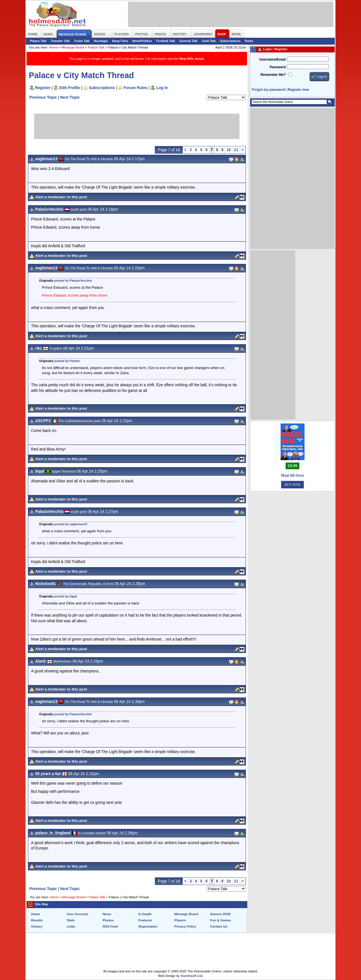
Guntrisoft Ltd (192, 976)
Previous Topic (43, 97)
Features (145, 920)
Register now (298, 90)
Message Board (73, 47)
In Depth (145, 914)
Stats (71, 920)
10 (229, 150)
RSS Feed (110, 926)
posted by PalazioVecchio (73, 281)
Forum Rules (135, 88)
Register (43, 88)
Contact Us (219, 926)
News (107, 914)
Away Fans (120, 41)
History (37, 926)
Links (71, 926)
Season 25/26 (220, 914)
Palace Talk (38, 41)
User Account (77, 914)
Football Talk (166, 41)
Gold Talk (209, 41)
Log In (162, 88)
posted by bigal (65, 596)
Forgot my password (268, 90)
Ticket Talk (82, 41)
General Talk (189, 41)
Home (53, 47)
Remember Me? (273, 75)
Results (37, 920)
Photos (108, 920)
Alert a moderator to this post (61, 197)
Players (180, 920)
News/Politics (142, 41)
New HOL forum (192, 59)
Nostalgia (101, 41)
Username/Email (272, 59)
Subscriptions (230, 41)
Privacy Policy (185, 926)
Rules (249, 41)
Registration (148, 926)
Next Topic (70, 97)
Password (278, 67)
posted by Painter (67, 361)
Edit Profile (70, 88)
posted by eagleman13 (71, 524)
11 (236, 150)
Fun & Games (221, 920)
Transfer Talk (60, 41)
